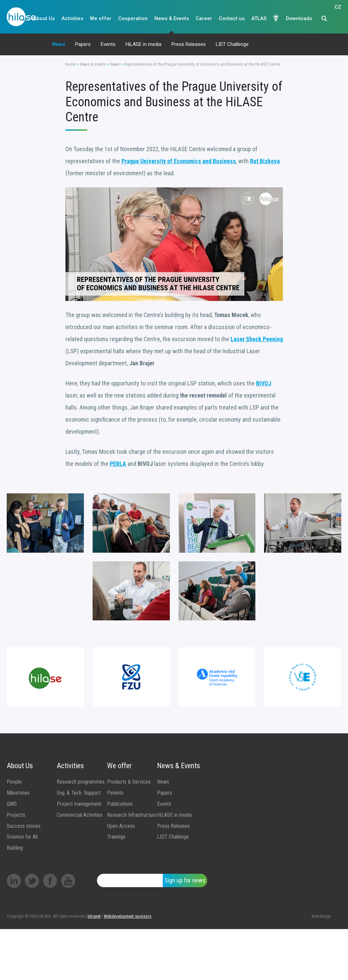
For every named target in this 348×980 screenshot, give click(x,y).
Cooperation (133, 18)
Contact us (232, 18)
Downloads (299, 18)
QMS (12, 804)
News (59, 44)
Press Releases (189, 44)
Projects (16, 815)
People (14, 782)
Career (204, 18)
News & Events (172, 18)
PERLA (118, 464)
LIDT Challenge (232, 44)
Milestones (18, 793)
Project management (79, 804)
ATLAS (259, 18)
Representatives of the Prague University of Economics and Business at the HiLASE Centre (202, 64)
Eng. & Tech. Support (79, 793)
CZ (338, 19)
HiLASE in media (143, 44)
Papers (83, 44)
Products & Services (129, 782)
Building (15, 848)
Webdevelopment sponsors (128, 916)
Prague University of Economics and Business (179, 161)
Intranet (94, 916)
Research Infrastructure (132, 815)
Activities (72, 18)
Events (108, 44)
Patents (115, 793)
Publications (120, 804)
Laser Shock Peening (257, 339)
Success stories (24, 826)
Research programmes (81, 782)
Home (70, 64)
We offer (101, 18)
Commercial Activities (80, 815)
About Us (44, 18)
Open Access (121, 826)
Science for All (22, 837)
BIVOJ (264, 383)
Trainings (116, 837)
